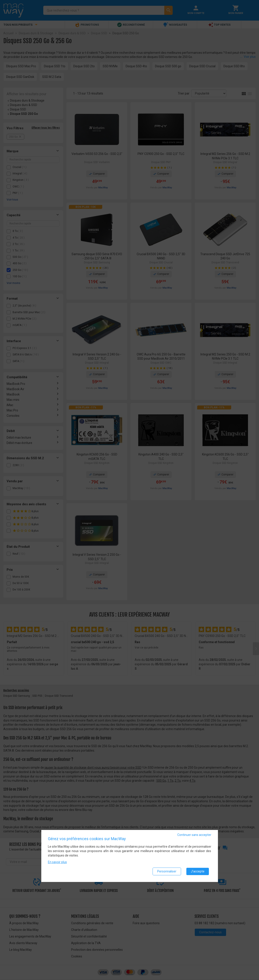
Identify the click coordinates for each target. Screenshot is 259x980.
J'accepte (198, 871)
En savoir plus (57, 862)
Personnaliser (167, 871)
